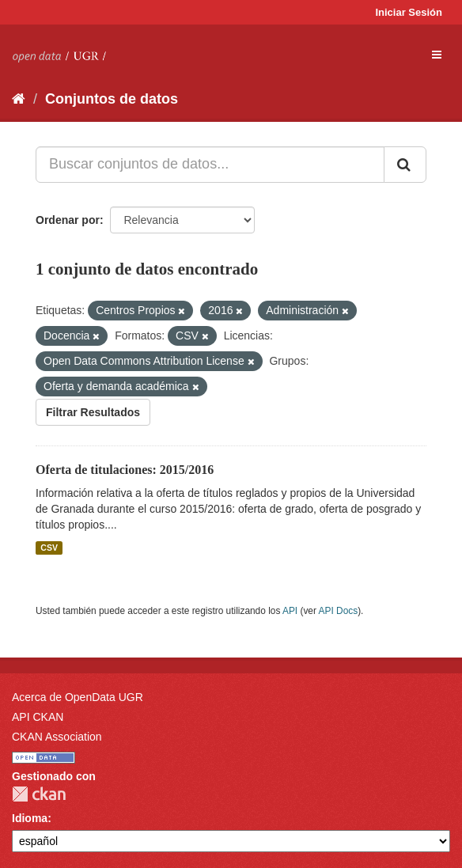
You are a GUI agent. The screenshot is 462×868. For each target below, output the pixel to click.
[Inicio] (19, 99)
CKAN (39, 794)
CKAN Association (57, 737)
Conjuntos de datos (112, 99)
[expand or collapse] (437, 55)
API (290, 611)
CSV (49, 548)
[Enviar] (405, 165)
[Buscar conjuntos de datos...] (210, 165)
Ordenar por (68, 220)
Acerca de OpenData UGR (78, 697)
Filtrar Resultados (93, 412)
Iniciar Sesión (409, 12)
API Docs (339, 611)
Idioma (30, 818)
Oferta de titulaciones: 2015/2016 (125, 470)
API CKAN (38, 717)
